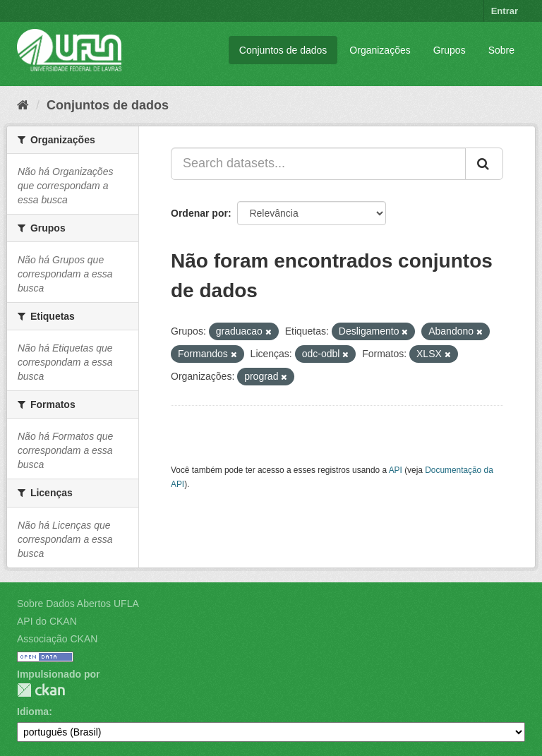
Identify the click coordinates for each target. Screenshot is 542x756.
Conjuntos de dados (283, 50)
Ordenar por (199, 213)
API (396, 470)
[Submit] (484, 164)
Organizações (380, 50)
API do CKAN (47, 621)
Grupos (450, 50)
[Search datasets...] (318, 164)
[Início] (23, 105)
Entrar (505, 11)
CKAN (41, 690)
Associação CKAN (57, 639)
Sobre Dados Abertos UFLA (78, 604)
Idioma (33, 712)
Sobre (501, 50)
